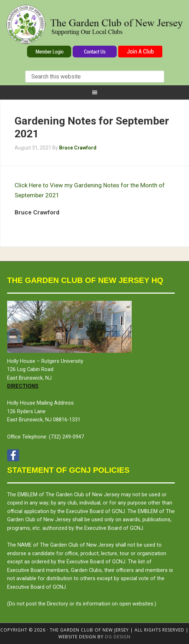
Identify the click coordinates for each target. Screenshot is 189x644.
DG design (118, 637)
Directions (23, 386)
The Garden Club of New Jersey (94, 24)
